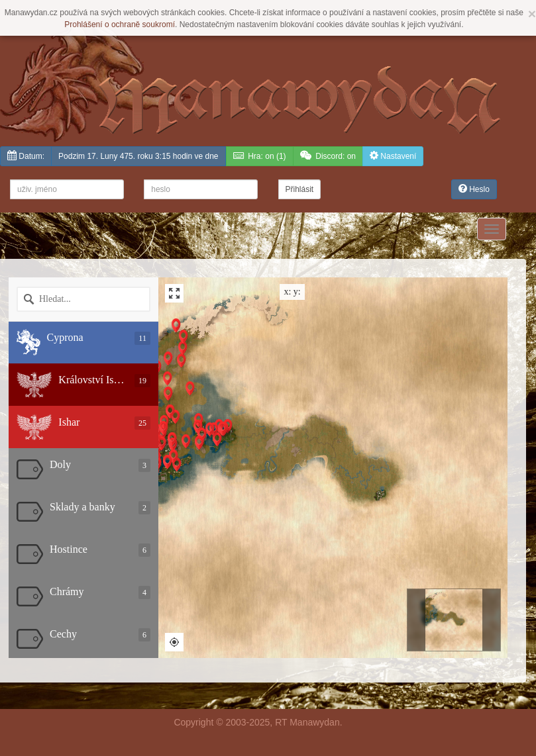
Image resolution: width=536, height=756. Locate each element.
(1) (260, 156)
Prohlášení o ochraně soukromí (120, 24)
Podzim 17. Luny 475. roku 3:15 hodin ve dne (138, 156)
